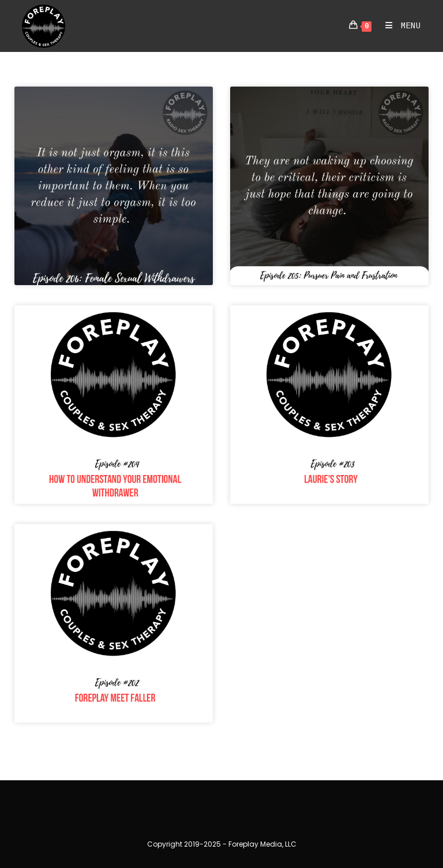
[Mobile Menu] (399, 26)
